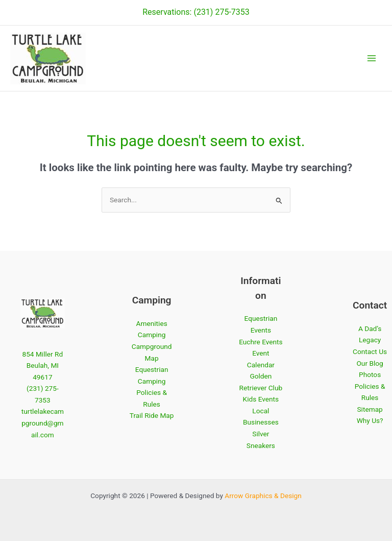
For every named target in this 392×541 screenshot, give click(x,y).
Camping (152, 335)
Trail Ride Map (152, 415)
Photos (370, 374)
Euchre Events (261, 342)
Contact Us (370, 351)
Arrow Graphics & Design (263, 496)
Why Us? (370, 420)
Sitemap (370, 409)
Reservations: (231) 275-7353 (196, 12)
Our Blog (370, 363)
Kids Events (261, 399)
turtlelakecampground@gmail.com (43, 423)
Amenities (152, 323)
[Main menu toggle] (372, 58)
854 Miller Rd (42, 354)
